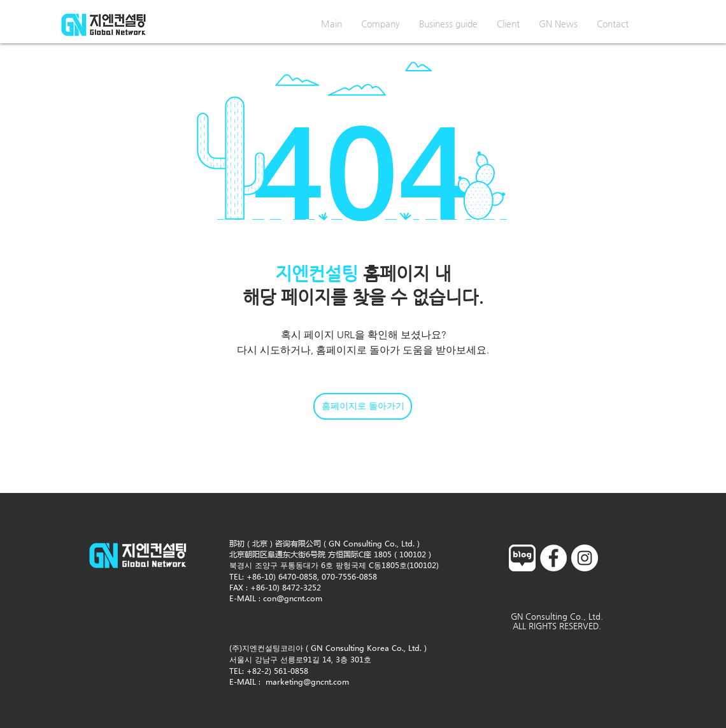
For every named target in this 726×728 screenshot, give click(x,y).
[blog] (522, 558)
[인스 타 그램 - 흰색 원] (585, 558)
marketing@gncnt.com (307, 682)
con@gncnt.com (293, 598)
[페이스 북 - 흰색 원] (553, 558)
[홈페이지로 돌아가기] (363, 406)
